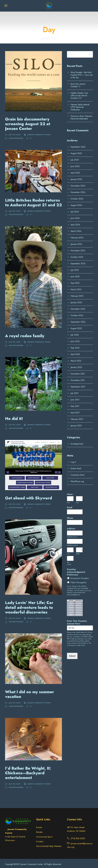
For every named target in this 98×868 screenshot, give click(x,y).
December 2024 (78, 184)
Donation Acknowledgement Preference (76, 570)
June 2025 (75, 164)
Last (77, 501)
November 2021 (78, 378)
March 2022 (76, 359)
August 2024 (76, 203)
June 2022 (75, 339)
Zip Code (69, 561)
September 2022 (78, 320)
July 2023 (75, 268)
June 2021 (75, 398)
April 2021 (75, 411)
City (68, 552)
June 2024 (75, 216)
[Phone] (75, 520)
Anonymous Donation (80, 576)
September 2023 (78, 262)
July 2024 (75, 210)
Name (71, 492)
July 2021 (75, 391)
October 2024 (77, 197)
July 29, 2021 (15, 133)
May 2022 (75, 346)
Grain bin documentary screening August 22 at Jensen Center (28, 122)
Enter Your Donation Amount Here (77, 620)
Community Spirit (44, 835)
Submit (72, 654)
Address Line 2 (72, 543)
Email (70, 506)
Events (39, 825)
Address (72, 527)
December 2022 (78, 307)
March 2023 (76, 288)
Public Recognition (78, 580)
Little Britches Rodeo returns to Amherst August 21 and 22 (33, 201)
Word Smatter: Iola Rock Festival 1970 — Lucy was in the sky (82, 73)
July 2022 (75, 333)
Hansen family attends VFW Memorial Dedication (80, 105)
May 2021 (75, 404)
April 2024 (75, 223)
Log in (73, 460)
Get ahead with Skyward (29, 496)
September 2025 (78, 145)
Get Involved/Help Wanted (49, 844)
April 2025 (75, 171)
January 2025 (76, 177)
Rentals (39, 830)
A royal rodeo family (25, 334)
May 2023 (75, 281)
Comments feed (77, 473)
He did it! (14, 417)
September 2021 (78, 385)
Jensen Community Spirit (39, 133)
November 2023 (78, 249)
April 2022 (75, 352)
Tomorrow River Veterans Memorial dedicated (81, 115)
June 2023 (75, 275)
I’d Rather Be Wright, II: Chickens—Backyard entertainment (28, 771)
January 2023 (76, 301)
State (78, 552)
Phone (71, 516)
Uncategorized (16, 136)
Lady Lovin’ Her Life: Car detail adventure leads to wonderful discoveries (29, 605)
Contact (40, 839)
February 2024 (77, 236)
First (68, 501)
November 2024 (78, 190)
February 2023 (77, 294)
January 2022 (76, 365)
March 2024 (76, 229)
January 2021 (76, 424)
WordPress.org (77, 480)
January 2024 (76, 242)
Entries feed (76, 467)
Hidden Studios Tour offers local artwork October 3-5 (79, 94)
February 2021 (77, 417)
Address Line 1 (72, 535)
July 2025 (75, 158)
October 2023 (77, 255)
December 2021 (78, 372)
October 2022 (77, 314)
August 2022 (76, 326)
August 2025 (76, 151)
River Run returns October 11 (78, 83)
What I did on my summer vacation (30, 692)
